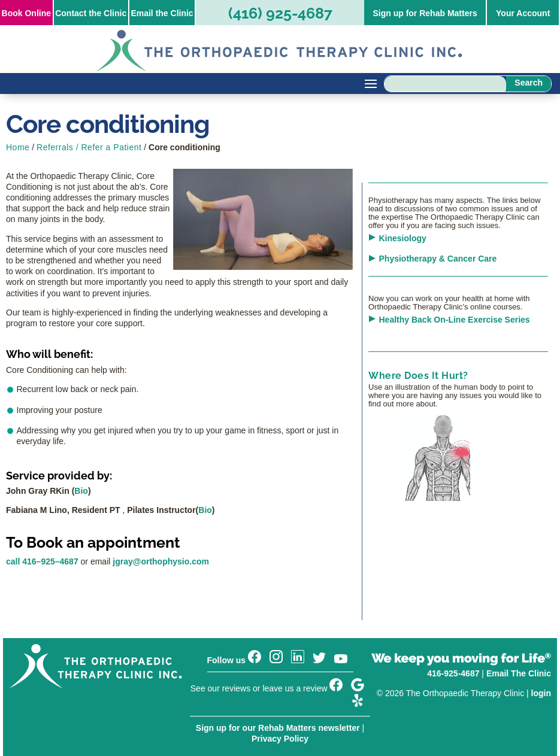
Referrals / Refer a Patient (89, 147)
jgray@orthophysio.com (161, 561)
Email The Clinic (519, 673)
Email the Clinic (162, 13)
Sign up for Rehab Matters (425, 13)
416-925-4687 (453, 673)
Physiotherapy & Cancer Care (438, 259)
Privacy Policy (280, 739)
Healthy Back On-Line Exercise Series (455, 320)
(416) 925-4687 (280, 13)
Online (26, 13)
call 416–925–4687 (42, 561)
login (541, 693)
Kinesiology (403, 238)
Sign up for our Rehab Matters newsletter (278, 728)
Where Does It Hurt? (418, 376)
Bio (81, 491)
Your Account (523, 13)
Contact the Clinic (91, 13)
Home (18, 147)
